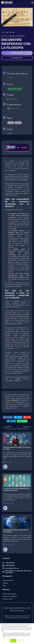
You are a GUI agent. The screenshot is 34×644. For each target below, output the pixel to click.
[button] (8, 417)
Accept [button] (13, 641)
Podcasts (5, 583)
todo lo (19, 266)
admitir (23, 313)
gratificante (18, 349)
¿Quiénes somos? (8, 581)
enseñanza (26, 227)
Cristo (9, 371)
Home (3, 32)
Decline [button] (20, 641)
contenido (24, 190)
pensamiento (10, 169)
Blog (10, 32)
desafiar (14, 354)
